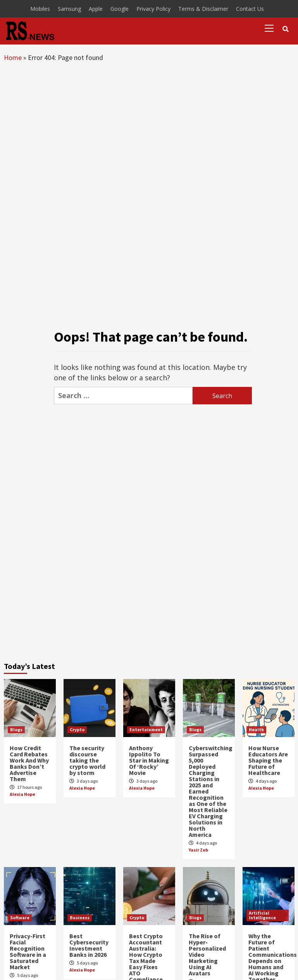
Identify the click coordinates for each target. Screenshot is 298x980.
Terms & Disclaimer (203, 9)
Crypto (77, 729)
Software (20, 918)
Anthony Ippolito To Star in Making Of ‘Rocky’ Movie (149, 760)
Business (80, 918)
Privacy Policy (153, 9)
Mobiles (40, 9)
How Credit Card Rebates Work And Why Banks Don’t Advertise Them (29, 763)
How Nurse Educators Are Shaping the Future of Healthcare (268, 760)
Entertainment (146, 729)
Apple (96, 9)
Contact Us (250, 9)
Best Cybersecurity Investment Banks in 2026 (89, 945)
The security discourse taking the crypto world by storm (87, 760)
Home (13, 57)
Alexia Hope (22, 794)
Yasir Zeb (198, 850)
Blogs (16, 729)
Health (256, 729)
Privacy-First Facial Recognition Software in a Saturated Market (28, 951)
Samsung (69, 9)
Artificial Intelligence (262, 915)
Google (120, 9)
